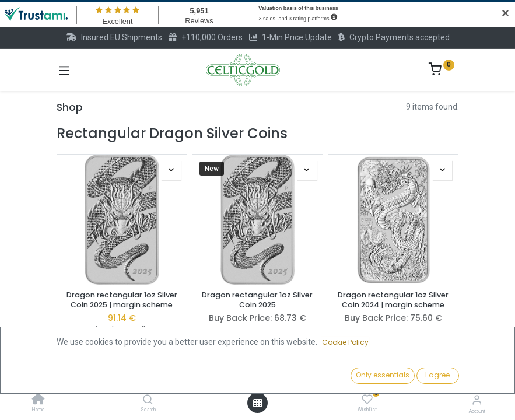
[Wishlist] (367, 400)
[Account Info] (477, 400)
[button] (394, 376)
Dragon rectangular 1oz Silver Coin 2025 (257, 300)
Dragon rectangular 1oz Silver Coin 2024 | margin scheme (393, 300)
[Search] (148, 400)
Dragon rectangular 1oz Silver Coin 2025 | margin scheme (122, 300)
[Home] (38, 400)
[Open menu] (258, 403)
